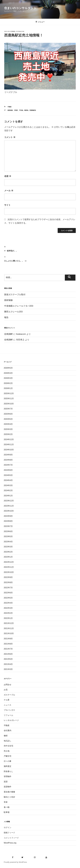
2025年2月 (8, 434)
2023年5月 (8, 536)
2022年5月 (8, 598)
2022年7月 (8, 588)
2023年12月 (9, 501)
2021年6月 (8, 654)
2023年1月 (8, 557)
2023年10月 (9, 511)
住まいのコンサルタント (20, 8)
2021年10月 (9, 633)
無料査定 (8, 766)
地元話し (8, 741)
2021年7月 (8, 649)
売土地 (7, 751)
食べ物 (7, 807)
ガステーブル (9, 695)
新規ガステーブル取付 (15, 295)
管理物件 (8, 776)
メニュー (40, 22)
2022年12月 (9, 562)
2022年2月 (8, 613)
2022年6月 (8, 593)
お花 (6, 690)
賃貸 (6, 782)
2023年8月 (8, 521)
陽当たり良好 (9, 797)
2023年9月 (8, 516)
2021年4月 (8, 664)
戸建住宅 (8, 756)
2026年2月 (8, 383)
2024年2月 (8, 490)
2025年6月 (8, 414)
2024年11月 (9, 444)
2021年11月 (9, 628)
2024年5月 (8, 475)
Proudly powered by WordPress (15, 862)
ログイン (8, 827)
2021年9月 (8, 639)
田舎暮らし (8, 771)
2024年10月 (9, 450)
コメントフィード (11, 838)
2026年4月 (8, 373)
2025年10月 (9, 404)
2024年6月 (8, 470)
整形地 (26, 110)
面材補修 (8, 300)
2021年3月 (8, 669)
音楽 (6, 802)
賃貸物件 (8, 787)
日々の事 (8, 761)
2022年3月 (8, 608)
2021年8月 (8, 644)
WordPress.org (10, 843)
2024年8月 (8, 460)
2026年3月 (8, 378)
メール (9, 191)
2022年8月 (8, 582)
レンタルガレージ (11, 720)
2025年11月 (9, 399)
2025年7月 (8, 409)
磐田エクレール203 (13, 312)
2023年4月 (8, 542)
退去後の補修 (9, 792)
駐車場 (7, 812)
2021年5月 (8, 659)
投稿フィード (9, 833)
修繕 (6, 736)
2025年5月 (8, 419)
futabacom (20, 31)
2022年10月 (9, 572)
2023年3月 (8, 547)
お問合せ (8, 685)
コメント (10, 137)
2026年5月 (8, 368)
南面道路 (10, 110)
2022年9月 (8, 577)
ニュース (8, 705)
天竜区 (16, 110)
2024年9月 (8, 455)
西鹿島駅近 (33, 110)
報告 (6, 317)
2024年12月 (9, 439)
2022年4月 (8, 603)
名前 (8, 176)
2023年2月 (8, 552)
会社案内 (8, 730)
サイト (7, 205)
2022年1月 (8, 618)
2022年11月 (9, 567)
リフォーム (8, 715)
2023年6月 (8, 531)
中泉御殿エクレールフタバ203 (19, 306)
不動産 (9, 107)
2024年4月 (8, 480)
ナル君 (7, 700)
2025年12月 (9, 393)
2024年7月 (8, 465)
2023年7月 (8, 526)
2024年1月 (8, 496)
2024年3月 (8, 485)
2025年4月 (8, 424)
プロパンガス (9, 710)
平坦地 (21, 110)
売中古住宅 (8, 746)
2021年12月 (9, 623)
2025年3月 (8, 429)
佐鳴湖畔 (8, 334)
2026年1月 (8, 388)
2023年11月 (9, 506)
